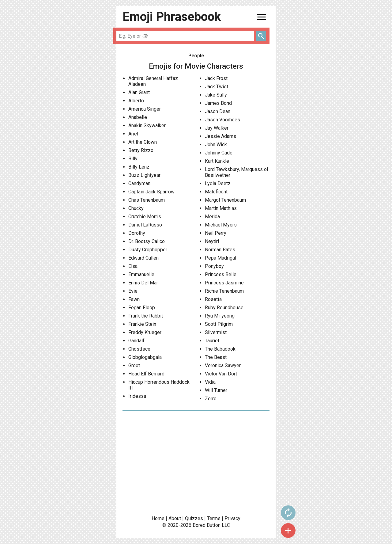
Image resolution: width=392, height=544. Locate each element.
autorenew (288, 513)
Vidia (210, 382)
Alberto (136, 101)
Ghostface (139, 349)
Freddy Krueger (145, 332)
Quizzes (194, 518)
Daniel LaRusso (145, 225)
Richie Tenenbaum (224, 291)
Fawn (134, 299)
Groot (134, 365)
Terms (214, 518)
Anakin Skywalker (147, 126)
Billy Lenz (139, 167)
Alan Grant (139, 92)
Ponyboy (214, 266)
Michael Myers (221, 225)
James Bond (218, 103)
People (196, 56)
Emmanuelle (141, 274)
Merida (212, 217)
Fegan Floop (142, 308)
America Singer (145, 109)
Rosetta (213, 299)
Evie (133, 291)
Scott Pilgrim (219, 324)
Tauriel (212, 341)
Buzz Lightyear (144, 175)
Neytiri (212, 241)
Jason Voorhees (222, 120)
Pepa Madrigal (221, 258)
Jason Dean (218, 111)
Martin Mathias (221, 208)
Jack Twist (217, 87)
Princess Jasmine (224, 283)
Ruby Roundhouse (224, 308)
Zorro (211, 399)
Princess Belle (221, 274)
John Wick (216, 145)
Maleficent (216, 192)
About (175, 518)
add (288, 531)
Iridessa (137, 396)
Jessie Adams (221, 136)
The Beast (216, 357)
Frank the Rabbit (146, 316)
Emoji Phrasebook (172, 17)
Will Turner (216, 390)
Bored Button (207, 525)
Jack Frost (216, 78)
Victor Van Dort (221, 374)
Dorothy (137, 233)
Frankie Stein (142, 324)
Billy (133, 159)
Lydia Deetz (218, 183)
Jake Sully (216, 95)
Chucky (136, 208)
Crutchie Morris (145, 217)
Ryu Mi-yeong (220, 316)
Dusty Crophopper (148, 250)
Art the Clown (143, 142)
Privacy (232, 518)
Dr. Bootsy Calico (147, 241)
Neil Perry (216, 233)
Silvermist (216, 332)
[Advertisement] (196, 458)
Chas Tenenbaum (147, 200)
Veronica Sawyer (223, 365)
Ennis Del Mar (143, 283)
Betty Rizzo (141, 150)
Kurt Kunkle (217, 161)
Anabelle (138, 117)
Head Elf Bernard (146, 374)
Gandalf (136, 341)
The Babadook (220, 349)
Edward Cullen (143, 258)
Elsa (133, 266)
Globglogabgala (145, 357)
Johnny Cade (219, 153)
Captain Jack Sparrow (151, 192)
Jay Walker (217, 128)
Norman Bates (220, 250)
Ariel (133, 134)
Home (158, 518)
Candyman (139, 183)
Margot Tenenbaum (225, 200)
